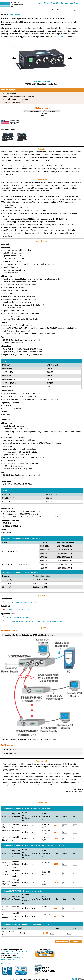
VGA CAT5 (62, 37)
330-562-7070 (12, 954)
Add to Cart (76, 941)
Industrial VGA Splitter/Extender (18, 610)
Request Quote (62, 941)
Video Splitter (15, 14)
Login (82, 3)
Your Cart (74, 3)
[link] (21, 970)
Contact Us (55, 3)
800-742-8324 (18, 957)
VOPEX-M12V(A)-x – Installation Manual (21, 602)
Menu (46, 3)
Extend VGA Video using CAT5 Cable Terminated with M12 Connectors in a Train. (36, 621)
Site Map (65, 3)
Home (40, 3)
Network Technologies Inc (12, 950)
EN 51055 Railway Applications (17, 617)
